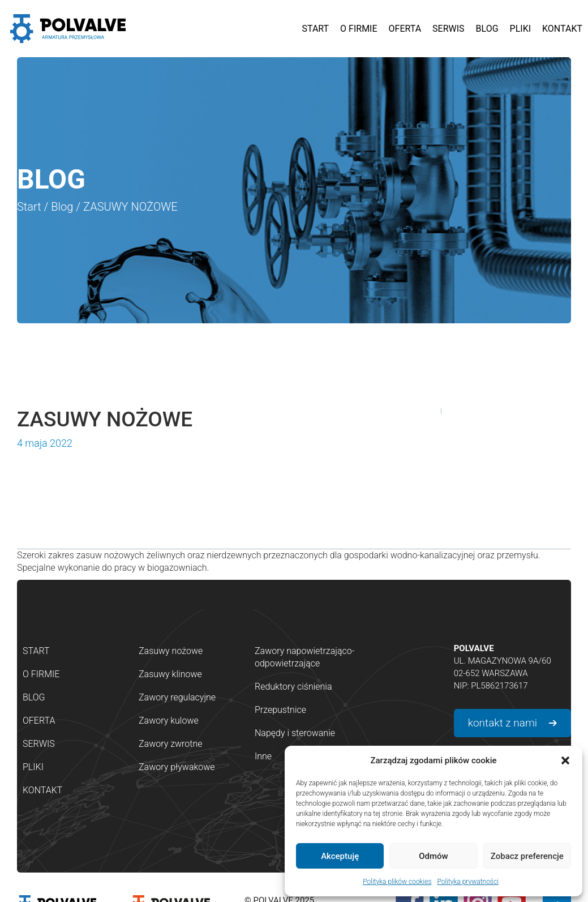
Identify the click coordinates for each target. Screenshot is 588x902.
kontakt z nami (503, 723)
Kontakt (42, 790)
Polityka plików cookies (397, 882)
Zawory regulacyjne (177, 697)
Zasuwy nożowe (171, 651)
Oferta (39, 721)
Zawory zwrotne (170, 744)
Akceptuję (340, 856)
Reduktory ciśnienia (293, 687)
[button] (565, 760)
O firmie (41, 674)
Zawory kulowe (169, 721)
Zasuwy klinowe (170, 674)
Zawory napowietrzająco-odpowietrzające (304, 657)
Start (29, 207)
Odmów (434, 856)
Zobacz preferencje (527, 856)
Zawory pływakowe (177, 767)
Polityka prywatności (467, 882)
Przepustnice (280, 710)
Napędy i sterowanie (295, 733)
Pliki (33, 767)
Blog (62, 207)
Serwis (39, 744)
